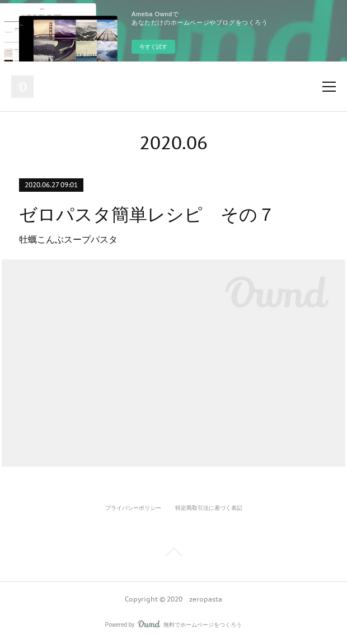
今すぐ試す (153, 47)
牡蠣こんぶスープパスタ (69, 240)
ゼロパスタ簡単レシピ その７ (147, 215)
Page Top (173, 554)
